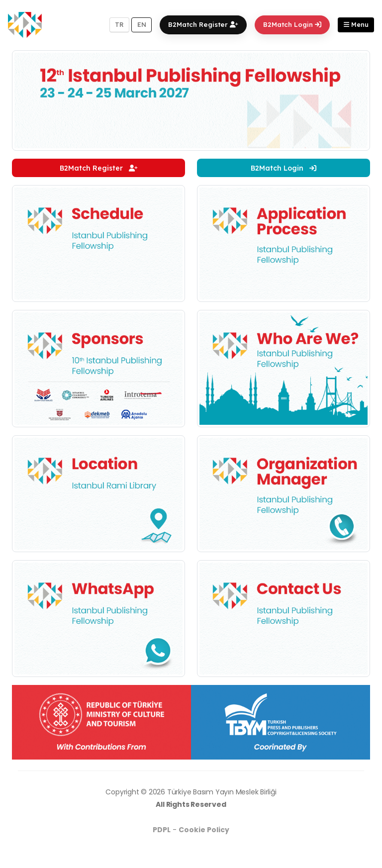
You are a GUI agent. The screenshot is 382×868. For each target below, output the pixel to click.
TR (119, 24)
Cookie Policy (204, 830)
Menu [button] (356, 24)
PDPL (162, 830)
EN (142, 24)
